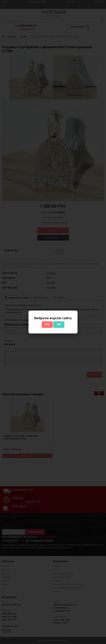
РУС (47, 324)
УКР (59, 324)
